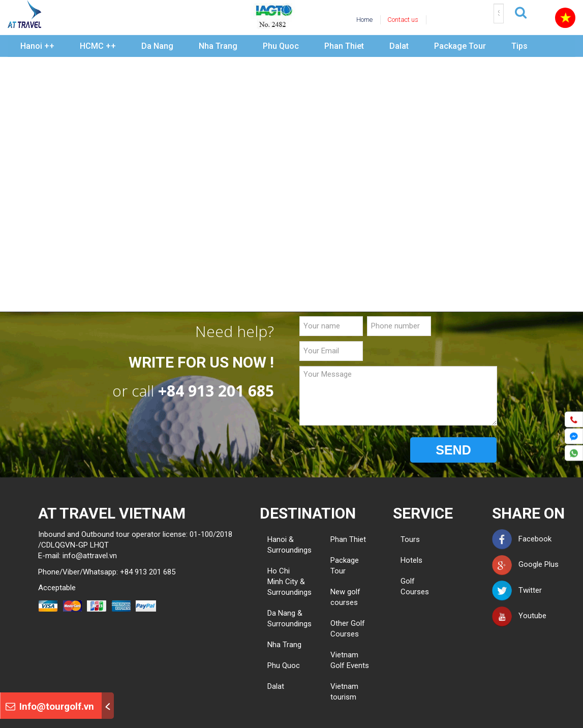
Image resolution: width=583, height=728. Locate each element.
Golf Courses (404, 586)
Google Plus (525, 564)
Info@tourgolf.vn (50, 706)
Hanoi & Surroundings (289, 545)
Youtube (519, 616)
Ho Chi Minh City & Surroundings (289, 582)
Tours (404, 539)
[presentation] (377, 450)
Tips (519, 46)
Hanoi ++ (37, 46)
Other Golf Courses (348, 629)
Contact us (403, 20)
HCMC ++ (98, 46)
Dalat (399, 46)
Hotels (404, 560)
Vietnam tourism (344, 692)
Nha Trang (218, 46)
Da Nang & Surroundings (289, 618)
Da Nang (157, 46)
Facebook (522, 539)
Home (364, 20)
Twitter (517, 590)
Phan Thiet (344, 46)
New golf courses (345, 597)
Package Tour (460, 46)
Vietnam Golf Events (350, 660)
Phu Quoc (281, 46)
